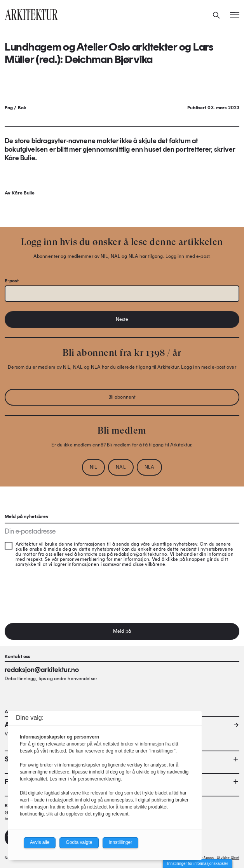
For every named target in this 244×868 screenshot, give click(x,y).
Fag (9, 108)
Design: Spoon (202, 858)
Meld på (122, 631)
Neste (122, 319)
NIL (93, 467)
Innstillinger (121, 842)
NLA (149, 467)
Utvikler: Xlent (228, 858)
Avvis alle (40, 842)
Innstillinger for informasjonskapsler (198, 864)
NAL (121, 467)
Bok (22, 108)
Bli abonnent (122, 397)
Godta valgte (79, 842)
